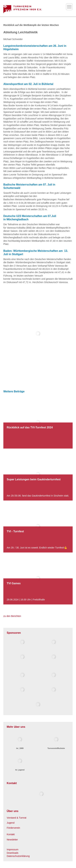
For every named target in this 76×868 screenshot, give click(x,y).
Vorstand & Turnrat (17, 818)
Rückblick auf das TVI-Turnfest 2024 (30, 427)
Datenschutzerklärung (18, 856)
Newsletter (12, 840)
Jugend (11, 823)
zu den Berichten (12, 616)
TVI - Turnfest (15, 531)
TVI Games (14, 583)
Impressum (13, 849)
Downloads (13, 853)
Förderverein (13, 828)
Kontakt (11, 834)
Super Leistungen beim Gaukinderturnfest (34, 479)
